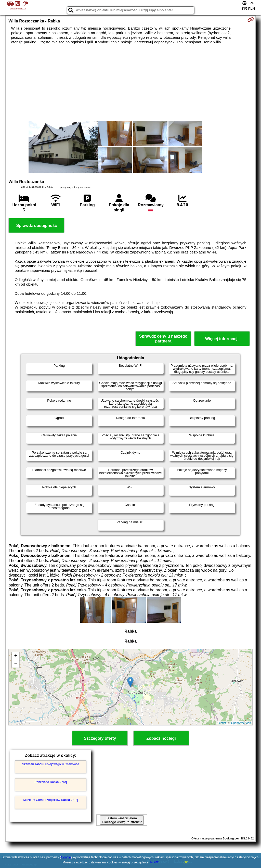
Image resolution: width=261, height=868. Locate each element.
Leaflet (222, 723)
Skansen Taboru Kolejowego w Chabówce (51, 764)
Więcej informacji (222, 339)
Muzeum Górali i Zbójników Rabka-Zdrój (50, 800)
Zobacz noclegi (161, 738)
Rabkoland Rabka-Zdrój (51, 782)
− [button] (16, 664)
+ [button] (16, 656)
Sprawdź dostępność (36, 226)
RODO (155, 862)
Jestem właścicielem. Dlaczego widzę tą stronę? (122, 820)
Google (66, 857)
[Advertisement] (131, 83)
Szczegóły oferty (100, 738)
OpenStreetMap (241, 723)
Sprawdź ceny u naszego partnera (163, 339)
